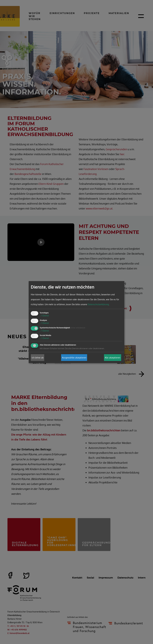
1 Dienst (44, 316)
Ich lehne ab (38, 358)
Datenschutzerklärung (98, 304)
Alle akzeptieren (113, 358)
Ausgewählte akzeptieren (74, 358)
